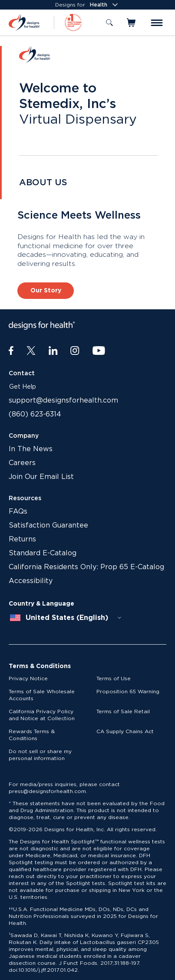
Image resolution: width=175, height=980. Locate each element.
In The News (31, 449)
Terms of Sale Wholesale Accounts (42, 695)
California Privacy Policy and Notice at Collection (42, 715)
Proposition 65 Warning (128, 692)
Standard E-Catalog (43, 553)
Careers (22, 463)
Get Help (23, 387)
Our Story (46, 291)
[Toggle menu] (157, 23)
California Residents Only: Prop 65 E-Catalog (86, 567)
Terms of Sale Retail (123, 711)
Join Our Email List (41, 477)
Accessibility (31, 581)
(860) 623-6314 (35, 414)
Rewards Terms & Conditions (32, 735)
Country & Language (41, 604)
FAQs (18, 511)
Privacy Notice (28, 678)
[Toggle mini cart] (132, 23)
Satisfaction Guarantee (48, 525)
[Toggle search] (109, 23)
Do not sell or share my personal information (40, 755)
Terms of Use (114, 678)
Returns (22, 539)
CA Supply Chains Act (125, 731)
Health (105, 5)
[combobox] (66, 618)
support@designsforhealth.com (63, 400)
